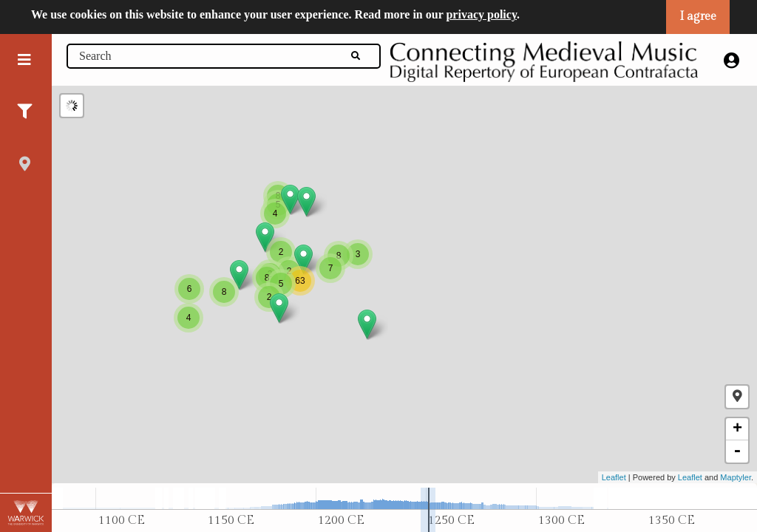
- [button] (737, 451)
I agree (698, 17)
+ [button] (737, 429)
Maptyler (736, 477)
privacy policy (481, 14)
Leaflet (614, 477)
